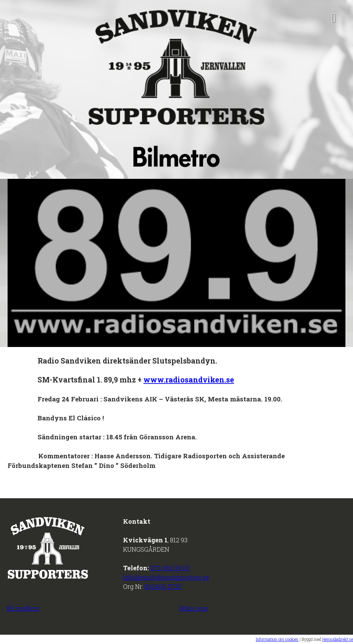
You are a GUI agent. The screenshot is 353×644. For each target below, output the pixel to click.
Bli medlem (23, 608)
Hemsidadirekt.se (338, 639)
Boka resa (194, 608)
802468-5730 (163, 586)
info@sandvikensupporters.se (166, 577)
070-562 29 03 (170, 568)
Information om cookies (277, 639)
